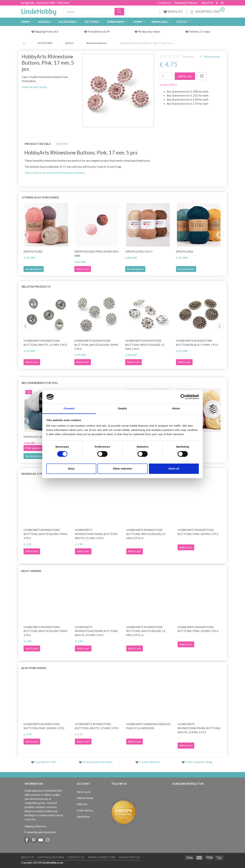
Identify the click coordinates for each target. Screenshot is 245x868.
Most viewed (31, 571)
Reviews (62, 144)
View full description (34, 87)
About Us (207, 3)
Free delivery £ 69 (98, 31)
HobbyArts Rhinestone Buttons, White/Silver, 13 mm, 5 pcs (145, 345)
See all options (34, 269)
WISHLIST (173, 12)
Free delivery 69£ (45, 762)
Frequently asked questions (40, 832)
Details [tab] (122, 409)
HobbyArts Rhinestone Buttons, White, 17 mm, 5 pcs (97, 726)
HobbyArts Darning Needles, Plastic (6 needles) (149, 726)
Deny (71, 469)
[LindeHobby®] (39, 11)
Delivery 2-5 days (200, 31)
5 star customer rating (199, 762)
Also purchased (34, 668)
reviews (188, 57)
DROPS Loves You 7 (139, 251)
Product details (38, 144)
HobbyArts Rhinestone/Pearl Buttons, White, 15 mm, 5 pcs (96, 534)
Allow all (174, 469)
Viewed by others (35, 474)
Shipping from (44, 31)
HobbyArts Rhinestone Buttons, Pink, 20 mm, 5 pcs (198, 532)
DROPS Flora (33, 251)
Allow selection (122, 469)
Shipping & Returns (186, 3)
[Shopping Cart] (207, 11)
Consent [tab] (69, 409)
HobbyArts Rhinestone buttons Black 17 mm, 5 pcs (197, 343)
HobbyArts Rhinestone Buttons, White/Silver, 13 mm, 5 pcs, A (146, 534)
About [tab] (176, 409)
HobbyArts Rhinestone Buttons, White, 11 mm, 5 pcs (45, 343)
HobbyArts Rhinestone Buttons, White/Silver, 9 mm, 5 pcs (96, 345)
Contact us (164, 3)
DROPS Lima (185, 251)
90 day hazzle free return (97, 762)
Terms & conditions (101, 857)
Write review (212, 57)
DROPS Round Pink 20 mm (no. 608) (97, 253)
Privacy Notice (130, 857)
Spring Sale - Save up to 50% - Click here (45, 3)
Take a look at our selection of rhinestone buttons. (55, 173)
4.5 (56, 31)
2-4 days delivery (149, 762)
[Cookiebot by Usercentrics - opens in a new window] (183, 397)
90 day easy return (149, 31)
